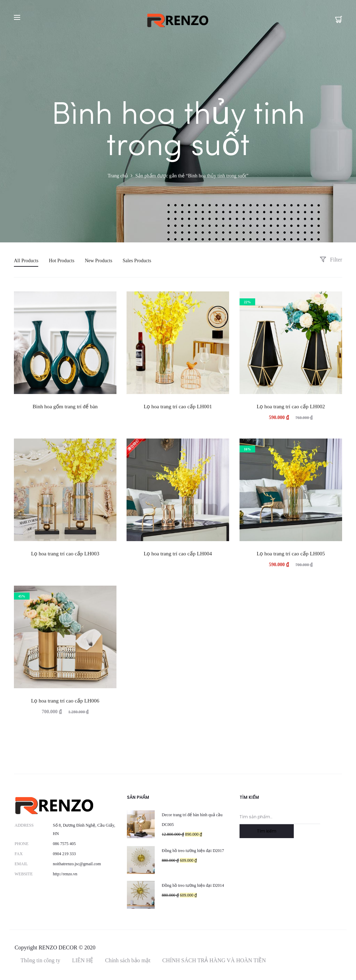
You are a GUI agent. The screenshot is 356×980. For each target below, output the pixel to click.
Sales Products (137, 261)
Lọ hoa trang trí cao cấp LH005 (291, 553)
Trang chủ (118, 176)
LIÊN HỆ (83, 960)
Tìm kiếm (267, 831)
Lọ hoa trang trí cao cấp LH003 (65, 553)
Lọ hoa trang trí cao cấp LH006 (65, 701)
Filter (331, 260)
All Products (26, 261)
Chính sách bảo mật (128, 960)
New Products (99, 261)
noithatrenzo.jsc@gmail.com (77, 864)
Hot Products (62, 261)
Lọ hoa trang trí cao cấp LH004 (178, 553)
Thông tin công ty (40, 960)
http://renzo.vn (65, 874)
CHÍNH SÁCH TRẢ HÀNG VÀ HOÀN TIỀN (214, 960)
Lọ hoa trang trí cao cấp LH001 (178, 406)
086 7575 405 (64, 844)
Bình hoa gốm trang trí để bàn (65, 406)
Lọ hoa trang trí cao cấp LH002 (291, 406)
